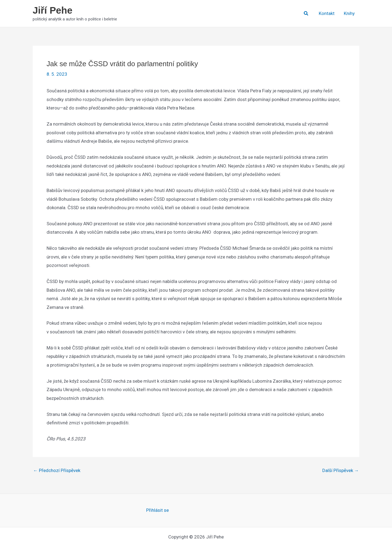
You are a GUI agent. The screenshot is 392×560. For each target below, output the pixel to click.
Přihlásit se (157, 510)
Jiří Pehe (53, 10)
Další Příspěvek (341, 471)
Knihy (349, 13)
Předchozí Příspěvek (57, 471)
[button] (306, 13)
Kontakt (327, 13)
